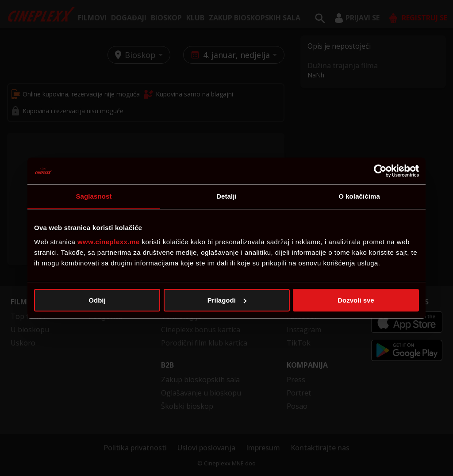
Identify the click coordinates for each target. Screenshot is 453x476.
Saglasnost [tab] (94, 196)
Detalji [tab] (226, 196)
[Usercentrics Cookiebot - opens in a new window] (380, 171)
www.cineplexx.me (109, 242)
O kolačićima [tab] (359, 196)
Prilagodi (227, 300)
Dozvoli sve (356, 300)
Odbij (97, 300)
